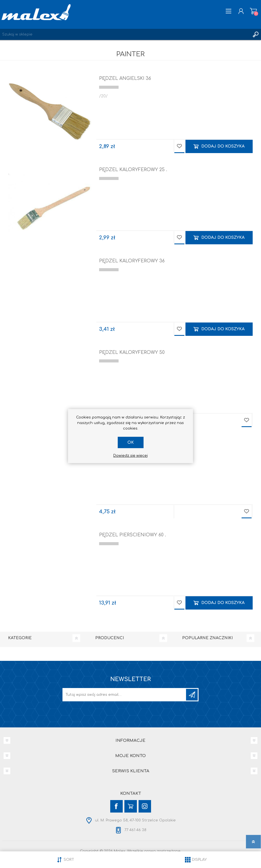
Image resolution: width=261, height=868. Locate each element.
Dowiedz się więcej (130, 456)
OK (131, 442)
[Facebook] (116, 806)
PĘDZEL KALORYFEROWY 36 (132, 261)
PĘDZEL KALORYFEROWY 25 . (133, 170)
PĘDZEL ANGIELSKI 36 (125, 78)
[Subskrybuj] (125, 695)
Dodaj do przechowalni (179, 146)
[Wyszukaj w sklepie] (125, 34)
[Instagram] (145, 806)
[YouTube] (131, 806)
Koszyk (253, 11)
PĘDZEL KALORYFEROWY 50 (132, 352)
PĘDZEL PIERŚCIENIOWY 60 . (133, 535)
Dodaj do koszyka (223, 146)
